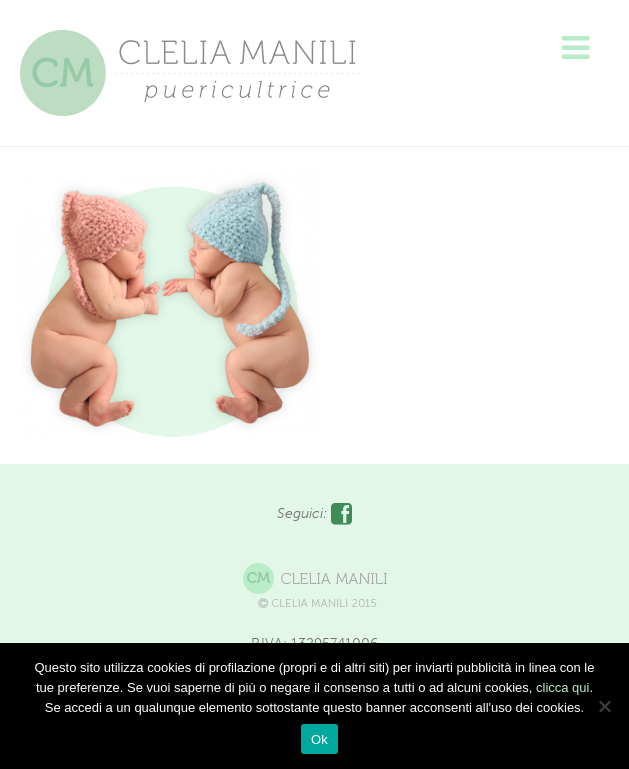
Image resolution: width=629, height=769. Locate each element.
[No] (604, 706)
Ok (319, 739)
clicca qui (562, 687)
